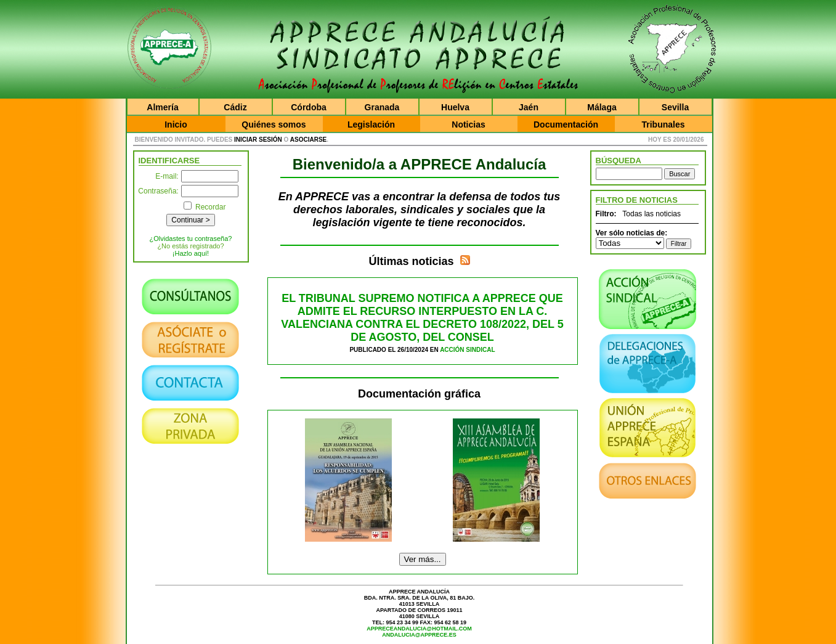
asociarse (308, 140)
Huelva (455, 107)
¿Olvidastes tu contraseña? (191, 238)
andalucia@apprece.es (419, 635)
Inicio (176, 124)
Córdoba (309, 107)
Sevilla (675, 107)
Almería (162, 107)
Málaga (602, 107)
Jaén (529, 107)
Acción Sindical (467, 350)
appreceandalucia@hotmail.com (419, 629)
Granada (382, 107)
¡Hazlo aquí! (191, 253)
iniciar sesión (258, 140)
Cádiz (235, 107)
